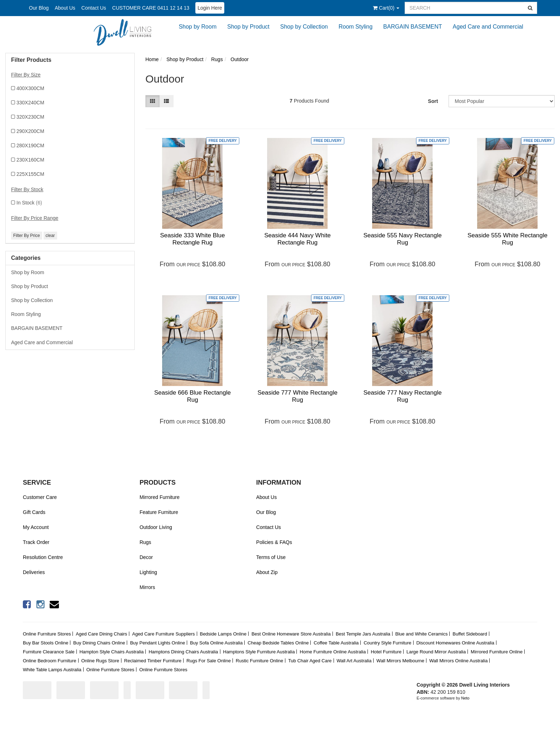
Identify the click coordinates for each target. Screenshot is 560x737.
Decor (146, 557)
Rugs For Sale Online (209, 661)
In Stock (29, 203)
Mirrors (147, 587)
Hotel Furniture (386, 652)
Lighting (148, 572)
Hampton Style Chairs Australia (111, 652)
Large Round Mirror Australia (436, 652)
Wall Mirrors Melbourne (400, 661)
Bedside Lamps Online (223, 634)
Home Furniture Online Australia (333, 652)
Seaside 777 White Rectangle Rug (297, 396)
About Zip (267, 572)
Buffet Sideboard (470, 634)
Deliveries (34, 572)
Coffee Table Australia (336, 643)
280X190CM (30, 145)
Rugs (146, 542)
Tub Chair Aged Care (310, 661)
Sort (433, 101)
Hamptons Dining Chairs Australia (183, 652)
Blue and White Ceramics (422, 634)
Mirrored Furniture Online (497, 652)
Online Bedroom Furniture (50, 661)
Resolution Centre (43, 557)
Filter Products (31, 60)
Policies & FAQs (274, 542)
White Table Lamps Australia (52, 670)
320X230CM (30, 117)
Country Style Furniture (387, 643)
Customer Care (40, 497)
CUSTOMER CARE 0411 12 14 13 (151, 8)
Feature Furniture (159, 512)
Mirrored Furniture (160, 497)
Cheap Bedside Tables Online (278, 643)
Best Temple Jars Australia (363, 634)
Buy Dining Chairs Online (99, 643)
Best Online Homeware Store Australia (291, 634)
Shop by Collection (304, 27)
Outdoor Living (156, 527)
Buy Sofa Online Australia (216, 643)
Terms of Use (271, 557)
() (386, 8)
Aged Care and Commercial (488, 27)
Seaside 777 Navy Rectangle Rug (402, 396)
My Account (36, 527)
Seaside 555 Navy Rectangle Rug (402, 239)
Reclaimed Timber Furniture (153, 661)
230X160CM (30, 160)
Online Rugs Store (100, 661)
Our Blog (39, 8)
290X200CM (30, 131)
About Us (65, 8)
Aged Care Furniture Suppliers (164, 634)
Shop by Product (248, 27)
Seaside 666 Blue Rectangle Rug (193, 396)
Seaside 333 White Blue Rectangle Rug (192, 239)
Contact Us (94, 8)
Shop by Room (197, 27)
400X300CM (30, 88)
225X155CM (30, 174)
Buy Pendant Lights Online (157, 643)
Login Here (210, 8)
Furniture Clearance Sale (49, 652)
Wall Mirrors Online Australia (459, 661)
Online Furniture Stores (47, 634)
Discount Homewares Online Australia (455, 643)
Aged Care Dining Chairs (101, 634)
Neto (465, 698)
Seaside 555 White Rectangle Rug (507, 239)
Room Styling (356, 27)
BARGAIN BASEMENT (412, 27)
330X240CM (30, 103)
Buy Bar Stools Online (46, 643)
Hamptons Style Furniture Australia (259, 652)
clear (50, 236)
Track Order (36, 542)
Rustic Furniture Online (259, 661)
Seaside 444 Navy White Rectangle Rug (297, 239)
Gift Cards (34, 512)
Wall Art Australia (354, 661)
